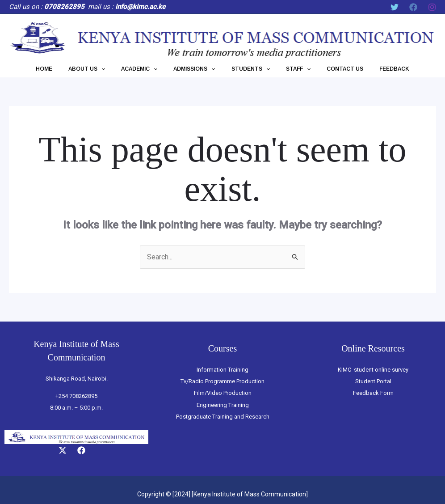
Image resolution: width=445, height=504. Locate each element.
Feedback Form (373, 393)
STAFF (290, 69)
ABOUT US (100, 69)
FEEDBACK (376, 69)
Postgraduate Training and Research (223, 417)
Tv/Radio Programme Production (222, 381)
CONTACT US (332, 69)
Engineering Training (223, 405)
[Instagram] (432, 7)
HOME (63, 69)
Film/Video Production (223, 393)
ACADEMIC (147, 69)
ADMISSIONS (197, 69)
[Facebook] (413, 7)
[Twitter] (395, 7)
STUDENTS (248, 69)
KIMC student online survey (373, 370)
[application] (115, 69)
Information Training (222, 370)
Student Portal (373, 381)
